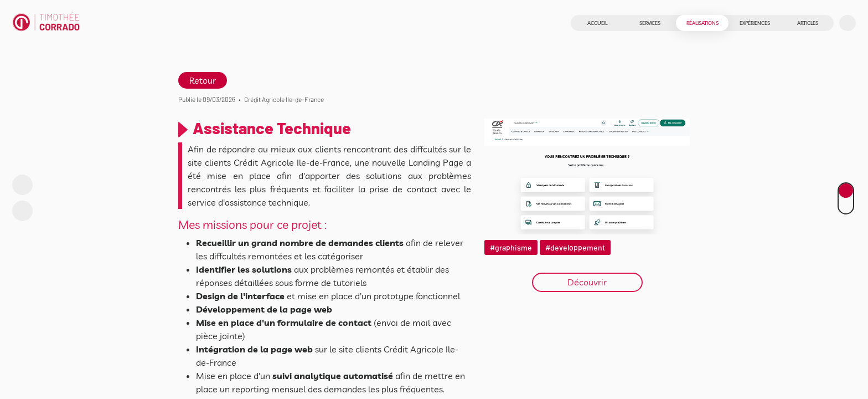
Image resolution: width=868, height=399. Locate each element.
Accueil (597, 23)
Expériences (755, 23)
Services (650, 23)
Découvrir (587, 282)
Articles (808, 23)
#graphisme (511, 247)
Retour (203, 80)
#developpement (575, 247)
